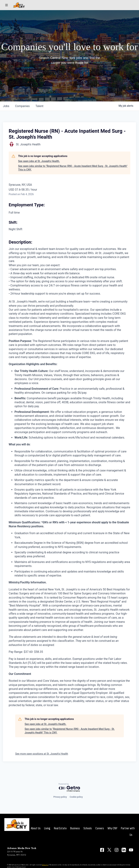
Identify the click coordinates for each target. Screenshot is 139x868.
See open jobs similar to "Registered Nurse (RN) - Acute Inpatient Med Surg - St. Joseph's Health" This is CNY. (73, 168)
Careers (100, 828)
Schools (88, 828)
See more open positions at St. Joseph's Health (42, 754)
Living (47, 828)
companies (22, 106)
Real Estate (60, 828)
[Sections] (7, 5)
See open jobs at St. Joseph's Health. (39, 161)
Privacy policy (60, 797)
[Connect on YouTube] (131, 850)
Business (75, 828)
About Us (36, 828)
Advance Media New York (22, 848)
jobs (6, 106)
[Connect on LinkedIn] (124, 850)
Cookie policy (76, 797)
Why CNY (112, 828)
